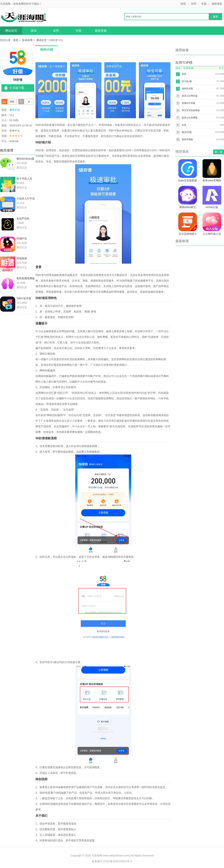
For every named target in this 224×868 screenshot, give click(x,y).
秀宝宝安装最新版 (191, 110)
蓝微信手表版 (189, 103)
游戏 (183, 4)
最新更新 (217, 4)
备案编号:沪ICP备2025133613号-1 (112, 861)
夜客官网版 (187, 139)
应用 (194, 4)
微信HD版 (187, 132)
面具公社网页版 (190, 96)
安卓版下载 (17, 88)
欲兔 (184, 125)
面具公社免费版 (190, 118)
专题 (204, 4)
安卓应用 (27, 40)
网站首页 (11, 31)
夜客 (184, 74)
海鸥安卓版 (187, 89)
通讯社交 (41, 40)
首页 (16, 40)
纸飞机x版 (187, 81)
